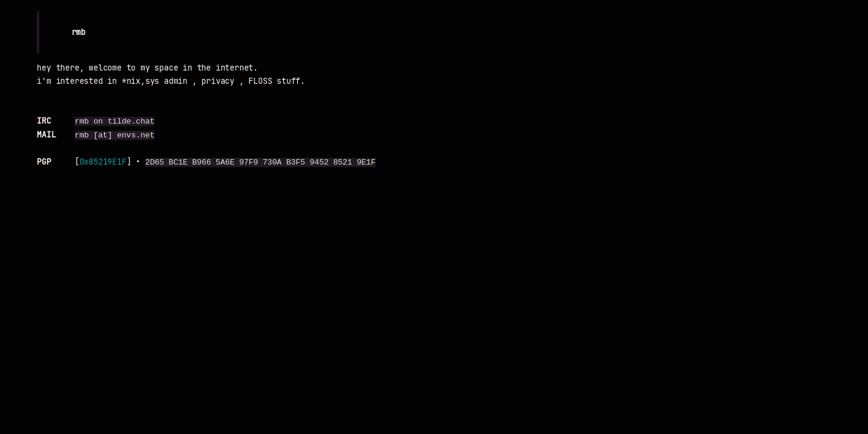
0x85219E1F (103, 162)
